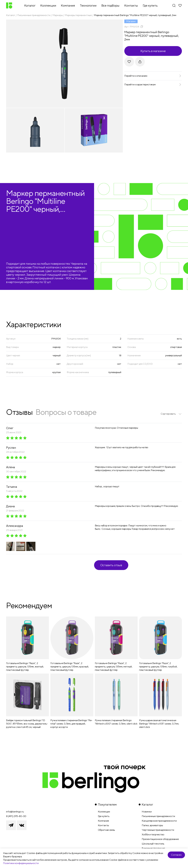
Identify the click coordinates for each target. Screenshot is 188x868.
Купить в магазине (153, 51)
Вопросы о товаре (66, 412)
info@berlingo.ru (15, 812)
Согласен (176, 855)
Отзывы (19, 412)
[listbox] (171, 414)
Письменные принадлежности (34, 15)
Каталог (11, 15)
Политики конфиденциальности (21, 863)
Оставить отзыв (111, 565)
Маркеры (58, 15)
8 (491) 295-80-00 (16, 816)
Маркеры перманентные (78, 15)
